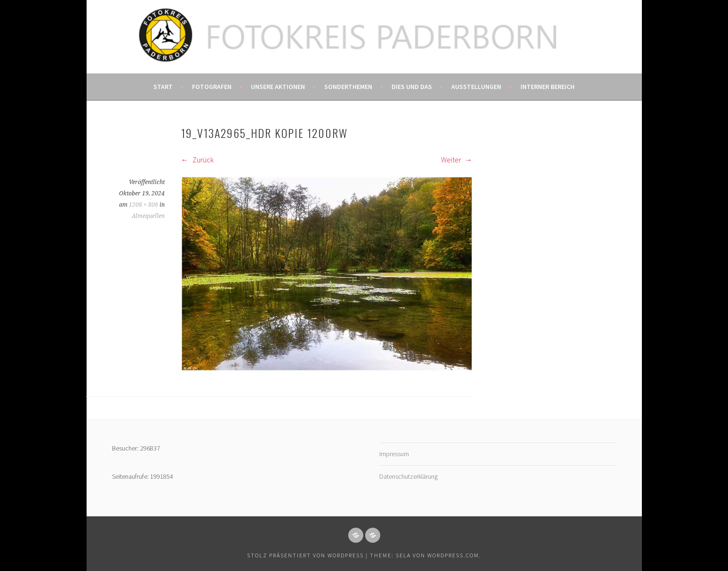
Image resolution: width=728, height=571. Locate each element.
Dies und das (412, 87)
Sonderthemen (348, 87)
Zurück (197, 160)
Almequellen (148, 216)
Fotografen (212, 87)
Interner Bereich (548, 87)
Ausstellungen (476, 87)
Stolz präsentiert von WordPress (305, 555)
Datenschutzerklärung (408, 476)
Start (163, 87)
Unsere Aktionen (278, 87)
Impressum (394, 454)
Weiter (457, 160)
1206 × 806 (144, 205)
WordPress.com (453, 555)
